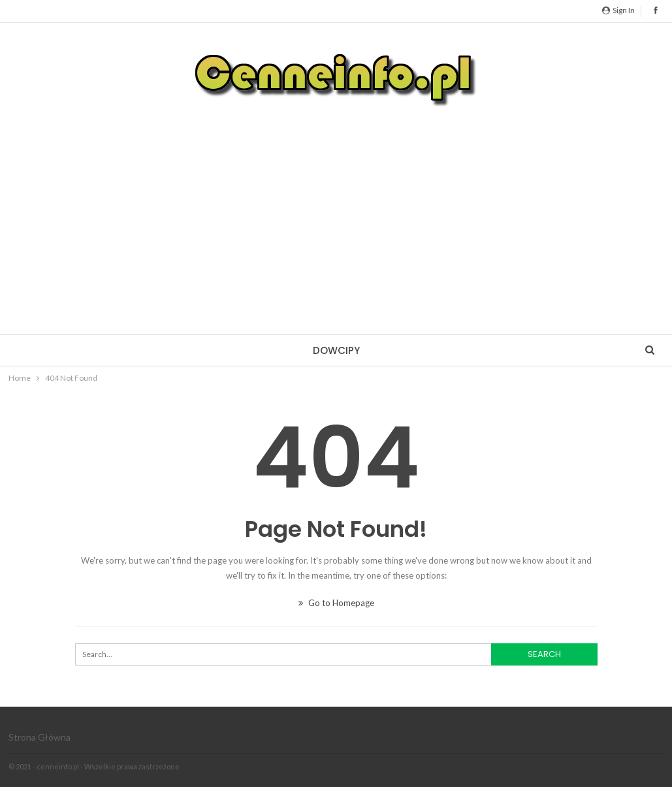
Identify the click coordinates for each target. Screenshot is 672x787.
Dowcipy (336, 350)
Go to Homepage (336, 603)
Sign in (618, 10)
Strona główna (40, 737)
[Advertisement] (336, 210)
